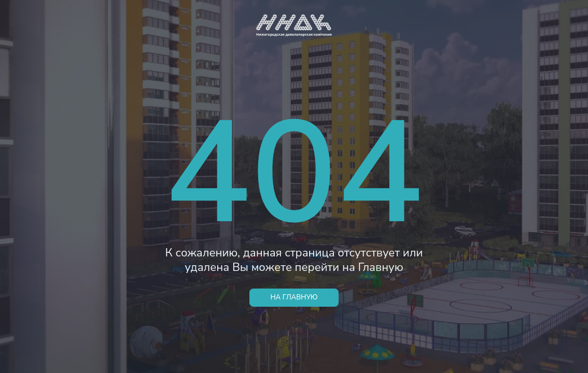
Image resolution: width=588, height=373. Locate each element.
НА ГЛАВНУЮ (294, 297)
